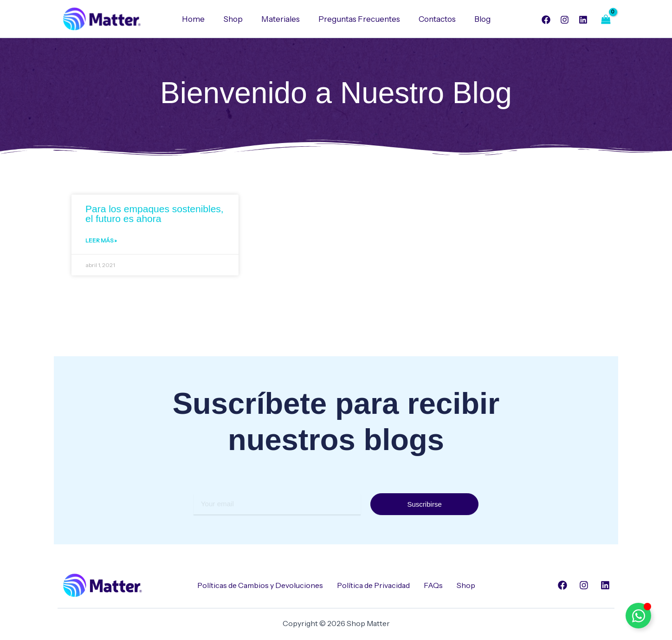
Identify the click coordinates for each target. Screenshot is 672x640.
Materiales (282, 19)
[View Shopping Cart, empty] (606, 19)
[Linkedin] (583, 20)
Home (200, 19)
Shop (237, 19)
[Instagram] (565, 20)
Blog (475, 19)
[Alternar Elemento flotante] (638, 616)
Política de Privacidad (373, 585)
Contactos (433, 19)
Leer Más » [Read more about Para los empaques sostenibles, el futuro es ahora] (101, 242)
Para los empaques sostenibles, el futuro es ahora (155, 214)
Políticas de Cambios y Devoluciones (260, 585)
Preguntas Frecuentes (358, 19)
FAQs (433, 585)
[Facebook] (546, 20)
